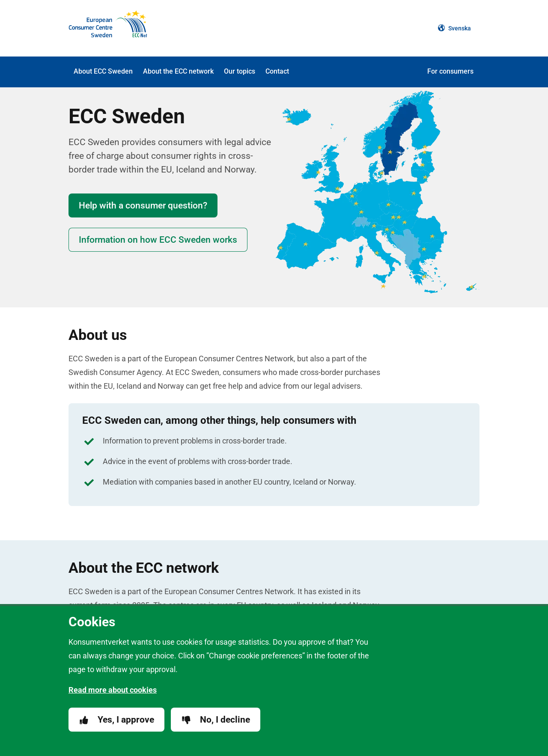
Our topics (240, 71)
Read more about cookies (113, 690)
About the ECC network (178, 71)
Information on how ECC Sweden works (158, 240)
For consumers (450, 71)
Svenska (454, 28)
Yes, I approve (116, 720)
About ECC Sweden (103, 71)
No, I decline (216, 720)
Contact (277, 71)
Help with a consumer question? (143, 205)
